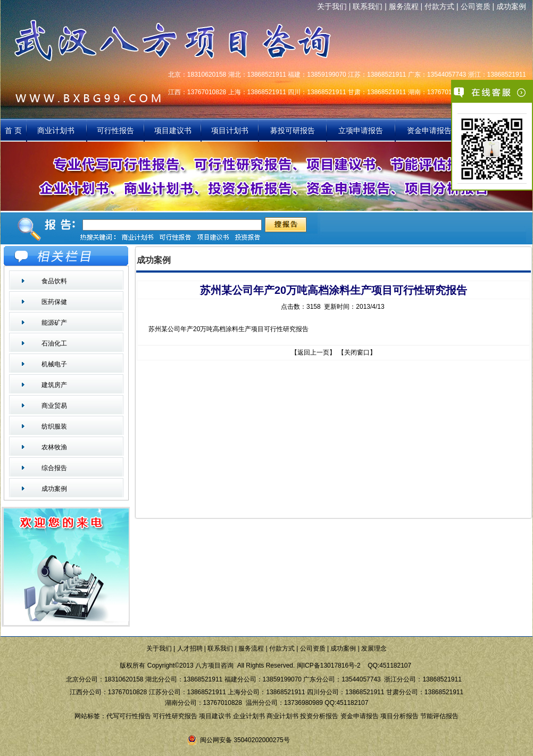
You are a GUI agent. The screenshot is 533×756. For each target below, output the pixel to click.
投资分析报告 (319, 716)
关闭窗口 (357, 352)
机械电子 (54, 364)
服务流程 (404, 6)
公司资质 (476, 6)
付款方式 (439, 6)
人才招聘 (190, 648)
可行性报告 (115, 130)
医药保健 (54, 302)
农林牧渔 (54, 447)
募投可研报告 (293, 130)
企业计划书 (249, 716)
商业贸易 (54, 406)
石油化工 (54, 343)
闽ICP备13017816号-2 (329, 665)
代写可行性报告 (129, 716)
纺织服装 (54, 426)
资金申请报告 (429, 130)
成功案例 (511, 6)
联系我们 (368, 6)
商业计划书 (57, 130)
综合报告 (54, 468)
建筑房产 (54, 385)
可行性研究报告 (175, 716)
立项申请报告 (361, 130)
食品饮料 (54, 281)
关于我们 (332, 6)
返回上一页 (313, 352)
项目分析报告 (399, 716)
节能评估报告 (439, 716)
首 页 (13, 130)
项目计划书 (230, 130)
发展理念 (374, 648)
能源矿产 (54, 323)
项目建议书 (173, 130)
